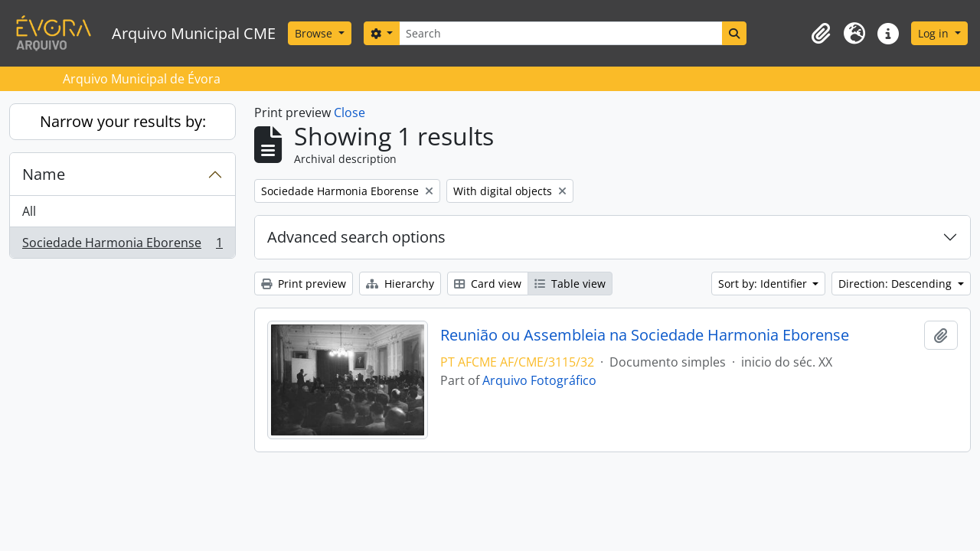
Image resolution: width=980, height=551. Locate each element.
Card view (488, 284)
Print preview (304, 284)
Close (350, 112)
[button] (821, 34)
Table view (570, 284)
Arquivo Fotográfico (539, 380)
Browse (315, 33)
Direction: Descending (897, 284)
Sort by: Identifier (764, 284)
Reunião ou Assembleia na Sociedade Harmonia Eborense (645, 335)
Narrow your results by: (123, 121)
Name (44, 174)
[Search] (560, 33)
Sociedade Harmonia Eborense (122, 246)
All (29, 211)
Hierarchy (400, 284)
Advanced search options (356, 237)
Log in (935, 33)
